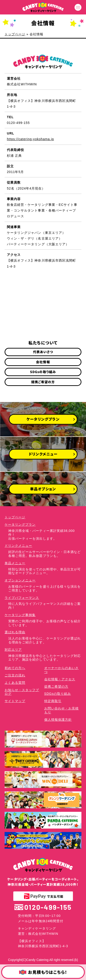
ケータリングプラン (20, 525)
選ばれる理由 (15, 632)
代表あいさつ (43, 352)
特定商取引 (53, 701)
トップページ (15, 34)
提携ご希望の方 (43, 382)
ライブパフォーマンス (22, 598)
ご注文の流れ (15, 675)
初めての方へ (15, 668)
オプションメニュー (20, 580)
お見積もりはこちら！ (43, 972)
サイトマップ (15, 701)
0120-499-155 (43, 907)
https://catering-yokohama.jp (30, 139)
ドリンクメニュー (18, 546)
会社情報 (43, 362)
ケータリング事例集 (20, 615)
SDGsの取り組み (43, 372)
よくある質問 (15, 683)
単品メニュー (15, 563)
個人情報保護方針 (58, 720)
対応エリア (13, 650)
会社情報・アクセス (60, 679)
